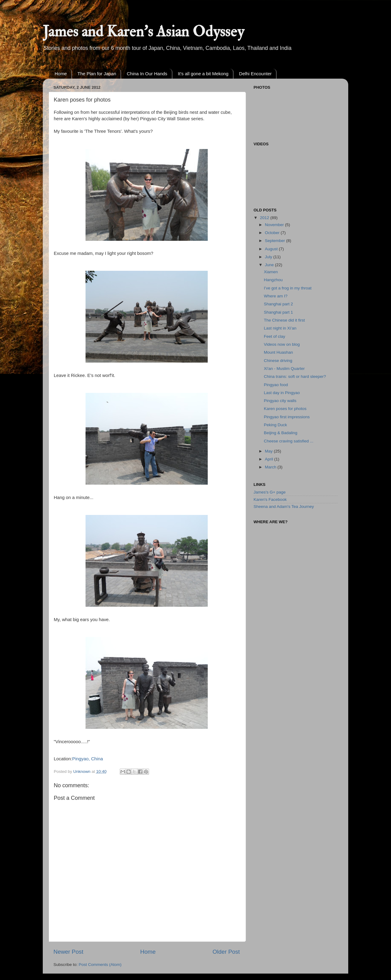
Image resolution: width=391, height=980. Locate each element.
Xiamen (271, 272)
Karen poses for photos (285, 409)
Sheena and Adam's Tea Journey (284, 507)
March (271, 467)
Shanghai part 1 (278, 312)
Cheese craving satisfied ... (289, 441)
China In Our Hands (147, 74)
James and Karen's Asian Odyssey (143, 32)
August (272, 249)
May (269, 451)
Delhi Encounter (256, 74)
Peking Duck (276, 425)
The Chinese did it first (284, 320)
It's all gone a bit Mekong (203, 74)
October (273, 233)
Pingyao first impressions (287, 417)
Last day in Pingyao (282, 393)
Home (61, 74)
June (270, 265)
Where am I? (276, 296)
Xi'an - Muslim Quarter (284, 369)
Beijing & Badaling (281, 433)
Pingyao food (276, 385)
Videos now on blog (282, 344)
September (276, 241)
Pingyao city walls (280, 401)
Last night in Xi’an (280, 328)
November (275, 225)
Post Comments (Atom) (100, 965)
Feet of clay (275, 336)
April (270, 459)
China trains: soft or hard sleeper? (295, 376)
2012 (265, 218)
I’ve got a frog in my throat (288, 288)
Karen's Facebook (270, 499)
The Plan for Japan (97, 74)
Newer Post (68, 952)
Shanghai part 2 (278, 304)
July (269, 257)
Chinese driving (278, 361)
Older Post (226, 952)
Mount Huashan (278, 352)
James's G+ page (270, 492)
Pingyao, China (88, 759)
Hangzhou (273, 280)
